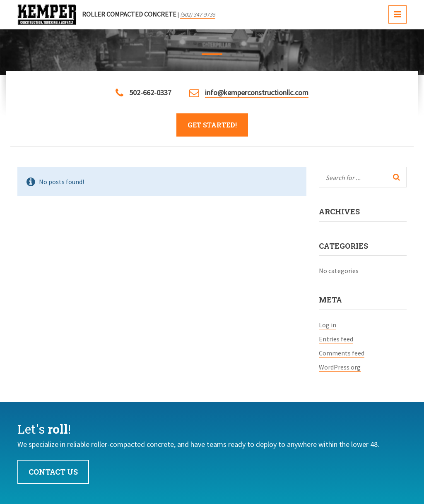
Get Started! (212, 125)
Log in (328, 325)
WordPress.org (340, 367)
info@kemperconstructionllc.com (257, 92)
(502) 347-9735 (198, 14)
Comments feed (342, 353)
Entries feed (336, 339)
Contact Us (53, 472)
